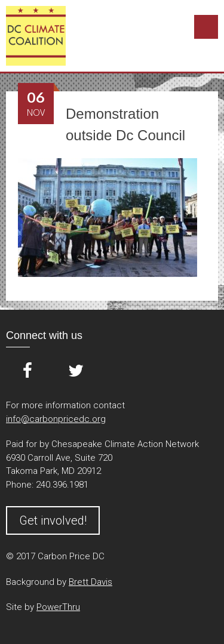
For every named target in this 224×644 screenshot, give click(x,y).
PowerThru (58, 607)
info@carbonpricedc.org (56, 419)
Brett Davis (90, 582)
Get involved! (53, 520)
